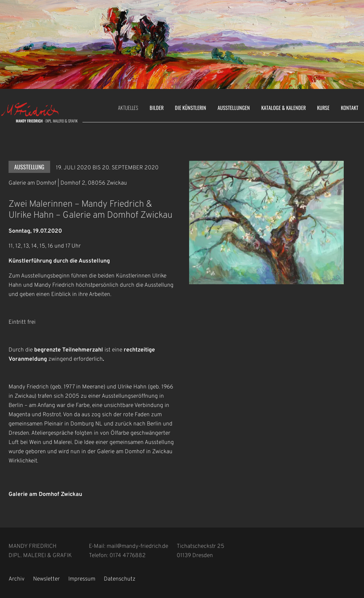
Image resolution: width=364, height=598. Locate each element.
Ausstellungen (234, 108)
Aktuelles (128, 108)
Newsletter (46, 579)
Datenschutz (120, 579)
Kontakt (350, 108)
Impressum (82, 579)
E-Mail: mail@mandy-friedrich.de (129, 546)
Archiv (17, 579)
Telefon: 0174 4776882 (117, 556)
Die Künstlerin (191, 108)
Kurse (323, 108)
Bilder (157, 108)
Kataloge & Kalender (283, 108)
